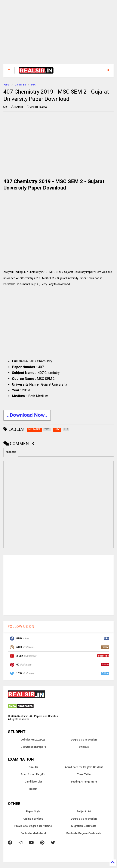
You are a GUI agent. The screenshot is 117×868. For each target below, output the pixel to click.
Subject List (84, 812)
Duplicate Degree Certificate (84, 833)
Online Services (33, 819)
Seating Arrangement (84, 782)
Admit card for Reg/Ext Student (84, 767)
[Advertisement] (58, 34)
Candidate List (33, 782)
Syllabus (84, 747)
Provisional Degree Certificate (33, 826)
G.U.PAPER (20, 85)
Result (33, 789)
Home (6, 85)
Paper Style (33, 812)
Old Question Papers (33, 747)
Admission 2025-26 (33, 740)
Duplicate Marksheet (33, 833)
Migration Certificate (84, 826)
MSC (33, 85)
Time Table (84, 774)
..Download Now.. (27, 416)
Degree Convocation (84, 740)
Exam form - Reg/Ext (33, 774)
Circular (33, 767)
